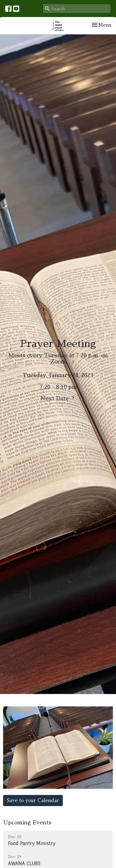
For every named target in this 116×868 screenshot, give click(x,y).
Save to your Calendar (33, 800)
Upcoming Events (27, 822)
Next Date (58, 398)
